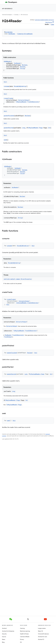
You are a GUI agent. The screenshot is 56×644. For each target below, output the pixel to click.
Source (4, 637)
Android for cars (42, 637)
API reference (7, 9)
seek (5, 140)
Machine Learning (25, 631)
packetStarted (9, 128)
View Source (49, 22)
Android (4, 628)
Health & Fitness (24, 634)
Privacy (22, 639)
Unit (5, 82)
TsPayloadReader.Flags (35, 128)
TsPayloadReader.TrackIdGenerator (27, 102)
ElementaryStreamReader (25, 34)
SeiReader (17, 63)
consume (7, 86)
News (4, 639)
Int (49, 128)
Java (52, 24)
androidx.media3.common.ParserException (18, 279)
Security (4, 634)
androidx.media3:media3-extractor (44, 20)
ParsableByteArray (20, 86)
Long (24, 128)
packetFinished (9, 116)
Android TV (41, 639)
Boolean (25, 65)
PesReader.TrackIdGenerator (15, 335)
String (22, 68)
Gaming (22, 628)
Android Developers (7, 15)
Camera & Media (25, 637)
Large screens (42, 628)
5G (21, 642)
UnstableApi (9, 32)
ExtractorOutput (24, 100)
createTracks (8, 98)
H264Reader (12, 34)
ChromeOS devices (43, 634)
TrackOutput (8, 337)
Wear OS (40, 631)
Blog (3, 642)
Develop (16, 15)
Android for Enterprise (8, 631)
